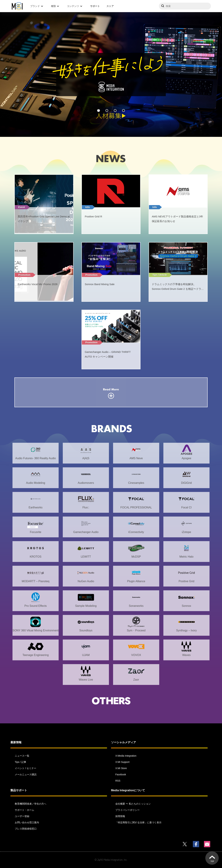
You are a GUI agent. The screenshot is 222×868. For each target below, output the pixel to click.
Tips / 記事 (20, 762)
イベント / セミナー (25, 768)
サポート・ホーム (24, 810)
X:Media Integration (126, 756)
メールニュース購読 (26, 774)
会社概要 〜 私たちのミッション (133, 804)
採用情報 (120, 816)
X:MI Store (121, 768)
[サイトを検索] (185, 6)
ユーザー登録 (22, 816)
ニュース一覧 (22, 756)
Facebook (121, 774)
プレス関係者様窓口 (26, 829)
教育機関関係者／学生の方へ (31, 804)
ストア (110, 6)
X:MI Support (122, 762)
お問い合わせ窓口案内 (27, 822)
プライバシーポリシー (127, 810)
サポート (95, 6)
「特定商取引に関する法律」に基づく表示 (138, 822)
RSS (118, 781)
